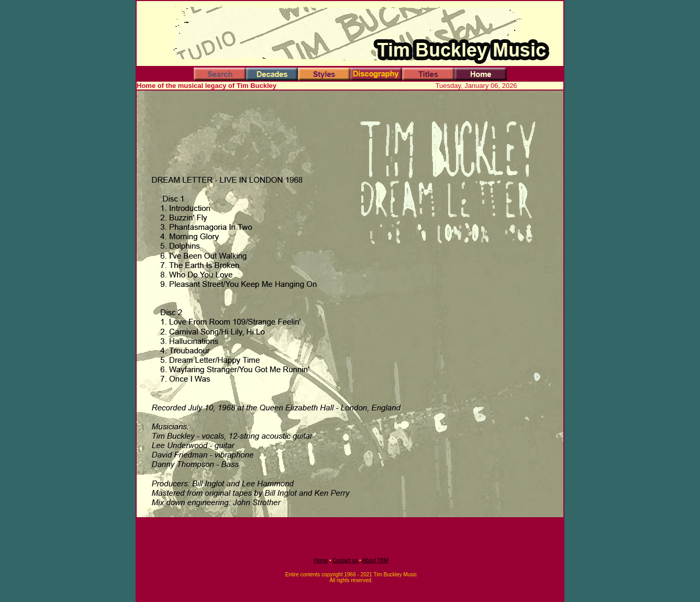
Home (321, 560)
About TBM (375, 560)
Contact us (346, 560)
